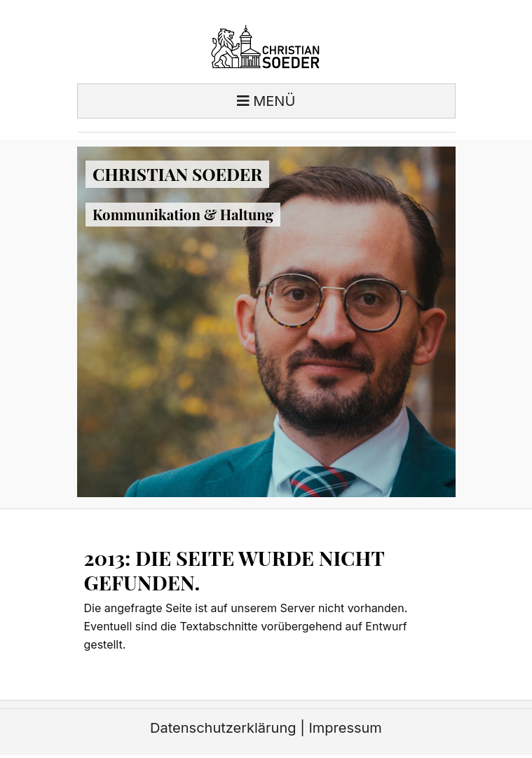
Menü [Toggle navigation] (266, 101)
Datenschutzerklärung (223, 728)
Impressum (345, 728)
